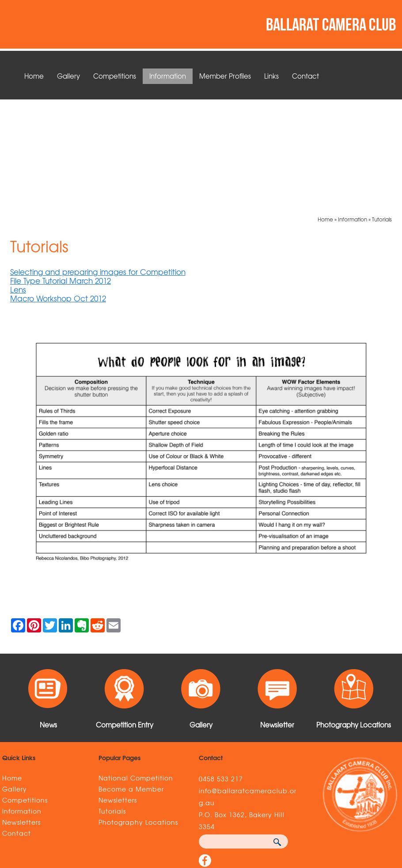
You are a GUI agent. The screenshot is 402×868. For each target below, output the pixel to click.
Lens (18, 181)
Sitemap (49, 812)
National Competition (136, 669)
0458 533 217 (221, 670)
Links (271, 76)
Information (168, 76)
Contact (305, 76)
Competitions (115, 76)
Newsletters (21, 713)
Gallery (68, 76)
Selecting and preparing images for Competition (98, 163)
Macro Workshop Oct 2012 (58, 189)
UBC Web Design (330, 812)
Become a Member (131, 680)
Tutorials (382, 110)
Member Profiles (225, 76)
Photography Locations (138, 713)
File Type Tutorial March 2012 (61, 172)
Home (34, 76)
